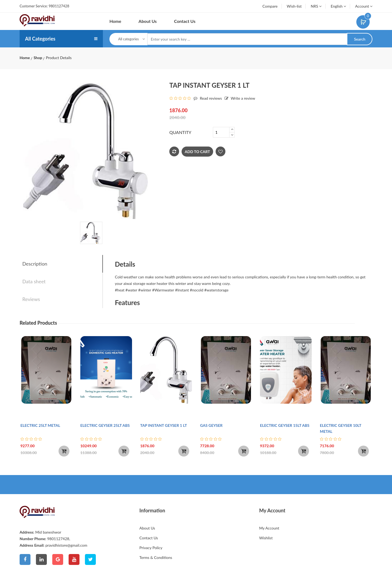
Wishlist (266, 538)
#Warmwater (163, 290)
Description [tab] (35, 264)
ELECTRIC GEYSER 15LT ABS (285, 425)
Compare (270, 6)
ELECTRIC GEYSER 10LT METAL (341, 428)
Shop (38, 58)
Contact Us (185, 21)
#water (131, 290)
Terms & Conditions (156, 557)
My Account (269, 528)
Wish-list (294, 6)
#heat (120, 290)
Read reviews (206, 98)
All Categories (40, 39)
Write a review (238, 98)
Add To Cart (197, 152)
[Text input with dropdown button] (247, 39)
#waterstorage (217, 290)
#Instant (182, 290)
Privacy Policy (151, 548)
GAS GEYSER (211, 425)
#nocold (197, 290)
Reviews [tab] (31, 299)
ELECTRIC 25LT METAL (40, 425)
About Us (148, 21)
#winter (145, 290)
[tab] (91, 233)
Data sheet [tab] (34, 281)
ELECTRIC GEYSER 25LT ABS (105, 425)
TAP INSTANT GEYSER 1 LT (164, 425)
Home (115, 21)
